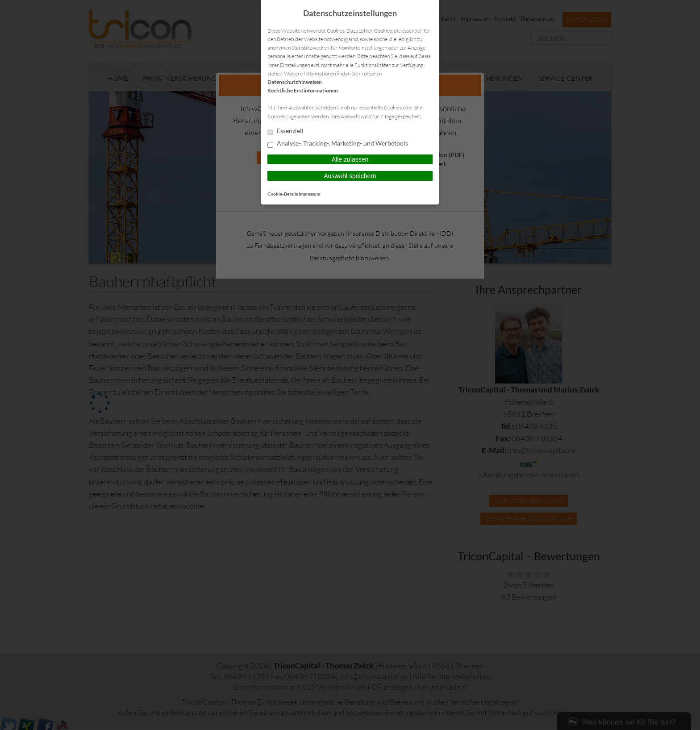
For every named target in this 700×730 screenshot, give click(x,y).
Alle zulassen (350, 159)
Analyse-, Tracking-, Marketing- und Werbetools (338, 144)
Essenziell (285, 131)
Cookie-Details (283, 194)
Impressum (309, 194)
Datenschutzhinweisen (295, 82)
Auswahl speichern (350, 176)
